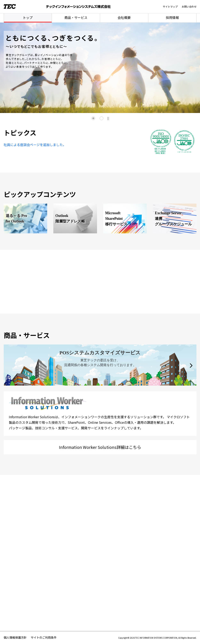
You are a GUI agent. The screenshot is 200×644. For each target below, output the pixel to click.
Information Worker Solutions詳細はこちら (100, 447)
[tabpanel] (100, 68)
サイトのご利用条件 (44, 637)
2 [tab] (102, 118)
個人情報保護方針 (15, 637)
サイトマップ (170, 6)
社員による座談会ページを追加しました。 (35, 145)
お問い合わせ (189, 6)
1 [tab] (93, 118)
